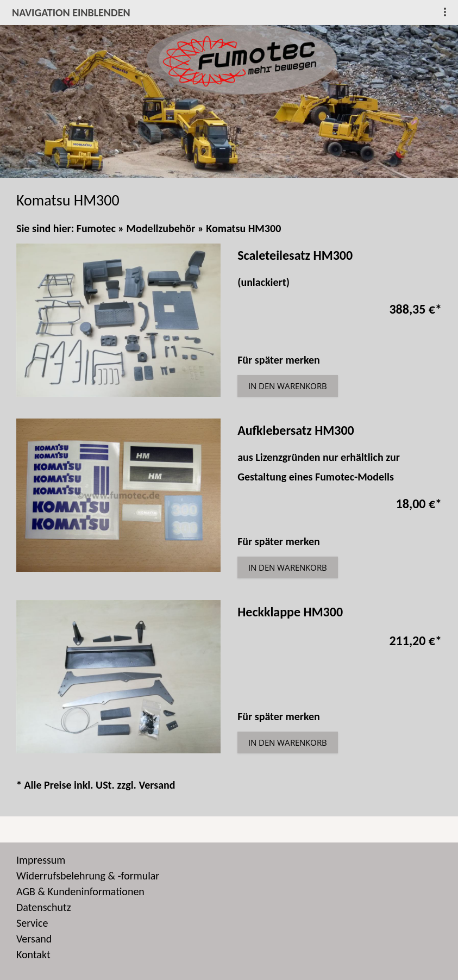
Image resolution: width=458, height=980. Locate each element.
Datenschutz (44, 907)
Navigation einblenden (71, 13)
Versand (157, 785)
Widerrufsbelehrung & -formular (88, 876)
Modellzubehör (161, 228)
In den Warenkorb (288, 386)
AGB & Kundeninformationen (80, 891)
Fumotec (96, 228)
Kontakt (33, 954)
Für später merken (279, 360)
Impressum (41, 860)
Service (32, 923)
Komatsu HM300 (243, 228)
